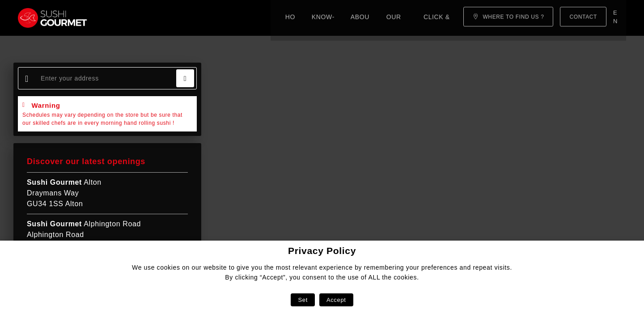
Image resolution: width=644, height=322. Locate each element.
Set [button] (303, 300)
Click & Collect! (324, 18)
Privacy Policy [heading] (322, 251)
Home (120, 18)
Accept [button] (336, 300)
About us (212, 18)
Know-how (163, 18)
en (616, 18)
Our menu (261, 18)
